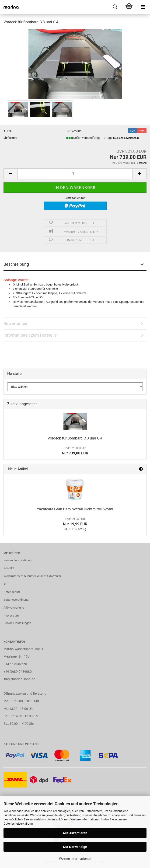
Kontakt (9, 568)
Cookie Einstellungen (17, 623)
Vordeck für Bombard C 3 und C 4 (75, 438)
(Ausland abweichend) (126, 138)
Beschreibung (16, 264)
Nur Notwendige (75, 847)
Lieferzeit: (10, 138)
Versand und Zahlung (17, 560)
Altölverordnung (14, 608)
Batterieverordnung (16, 600)
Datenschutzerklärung (18, 824)
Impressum (11, 615)
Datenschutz (12, 592)
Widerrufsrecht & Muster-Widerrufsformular (32, 576)
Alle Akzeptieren (75, 833)
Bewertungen (16, 323)
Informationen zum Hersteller (31, 335)
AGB (6, 584)
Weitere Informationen (75, 859)
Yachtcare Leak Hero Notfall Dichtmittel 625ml (75, 509)
